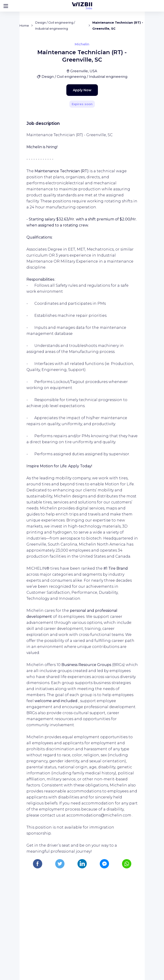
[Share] (128, 110)
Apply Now (74, 184)
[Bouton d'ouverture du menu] (6, 6)
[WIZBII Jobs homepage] (82, 6)
